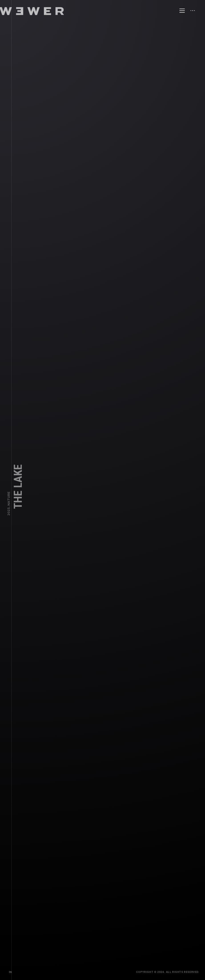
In (10, 971)
